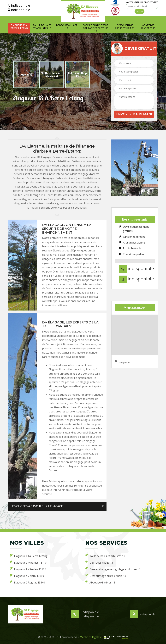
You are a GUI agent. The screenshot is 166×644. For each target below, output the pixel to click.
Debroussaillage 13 (67, 27)
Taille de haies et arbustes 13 (42, 27)
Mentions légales (90, 637)
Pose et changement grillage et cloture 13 (96, 28)
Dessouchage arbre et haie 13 (125, 27)
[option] (25, 74)
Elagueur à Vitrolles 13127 (28, 569)
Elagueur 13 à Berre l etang (19, 27)
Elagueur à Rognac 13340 (27, 582)
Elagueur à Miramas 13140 (28, 562)
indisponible (19, 6)
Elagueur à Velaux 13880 (27, 576)
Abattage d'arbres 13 (148, 27)
